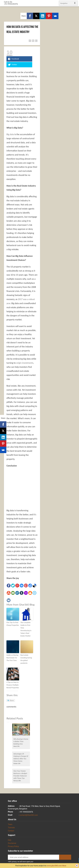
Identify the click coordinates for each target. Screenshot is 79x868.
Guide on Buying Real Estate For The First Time (12, 658)
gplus (74, 436)
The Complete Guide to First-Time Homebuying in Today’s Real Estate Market (26, 629)
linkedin (76, 433)
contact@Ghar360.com (29, 815)
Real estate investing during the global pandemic (26, 659)
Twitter (76, 427)
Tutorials (11, 828)
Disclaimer (12, 843)
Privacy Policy (13, 846)
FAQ (9, 840)
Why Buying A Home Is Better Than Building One (21, 741)
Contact (11, 831)
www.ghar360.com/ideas (56, 866)
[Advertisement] (28, 488)
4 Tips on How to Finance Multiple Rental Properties (13, 685)
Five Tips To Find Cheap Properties (13, 624)
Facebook (74, 430)
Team (10, 824)
